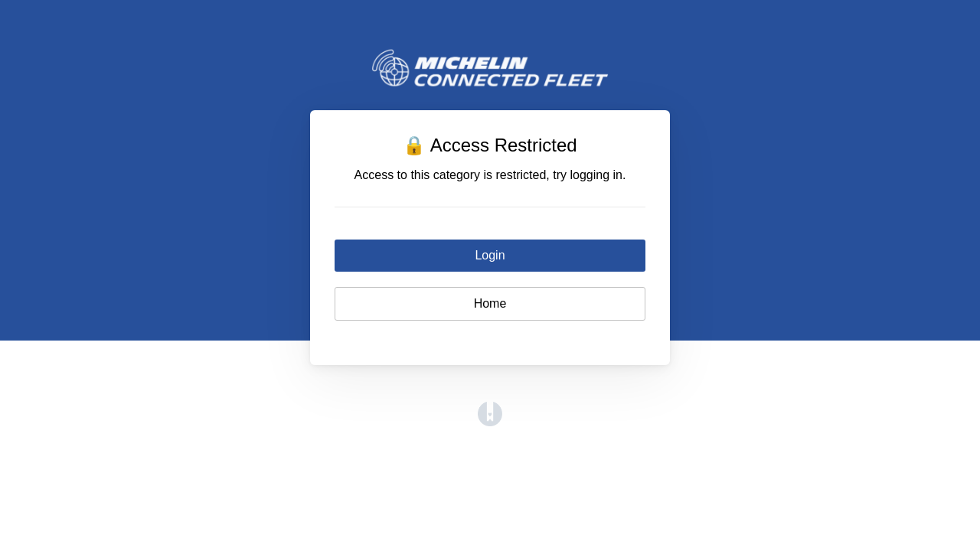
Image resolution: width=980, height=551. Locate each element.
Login (490, 255)
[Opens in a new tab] (490, 422)
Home (490, 303)
